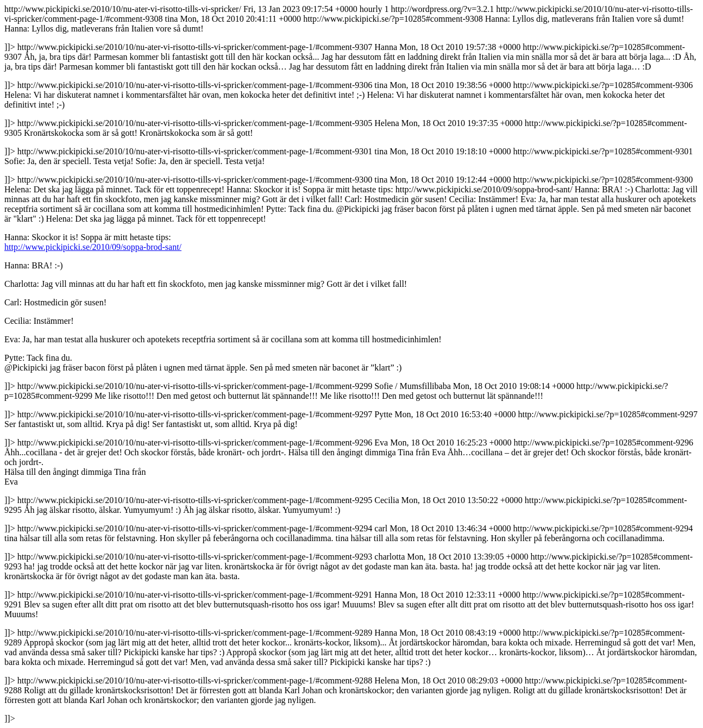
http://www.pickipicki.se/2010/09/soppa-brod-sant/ (93, 247)
